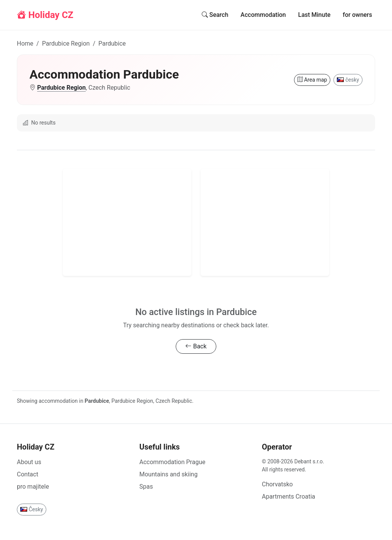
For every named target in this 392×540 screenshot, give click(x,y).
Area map (312, 80)
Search (215, 15)
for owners (357, 15)
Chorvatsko (277, 484)
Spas (146, 487)
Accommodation (263, 15)
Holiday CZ (45, 15)
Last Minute (314, 15)
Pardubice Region (66, 43)
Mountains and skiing (168, 474)
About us (29, 462)
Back (196, 346)
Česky (32, 509)
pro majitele (33, 487)
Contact (28, 474)
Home (25, 43)
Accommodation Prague (172, 462)
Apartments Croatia (288, 497)
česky (348, 80)
